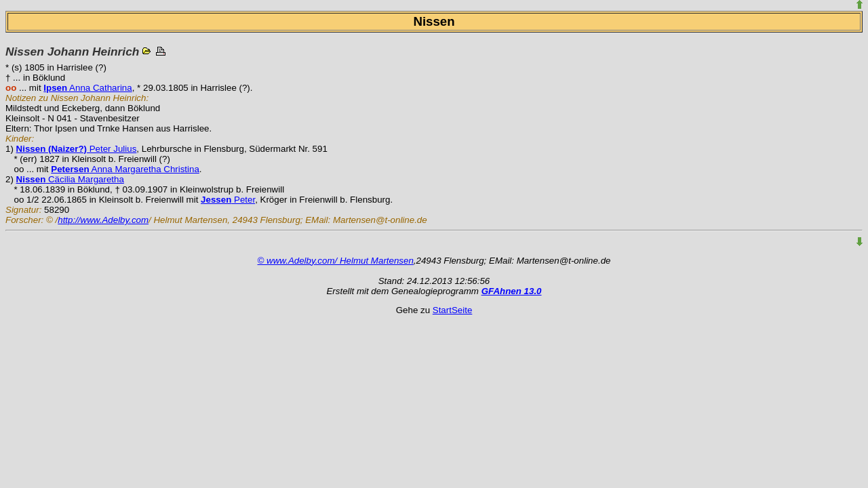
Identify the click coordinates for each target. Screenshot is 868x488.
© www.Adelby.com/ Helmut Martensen (336, 261)
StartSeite (453, 310)
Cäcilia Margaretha (70, 179)
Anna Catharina (87, 88)
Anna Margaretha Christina (125, 169)
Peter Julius (77, 149)
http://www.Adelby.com (103, 220)
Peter (228, 200)
